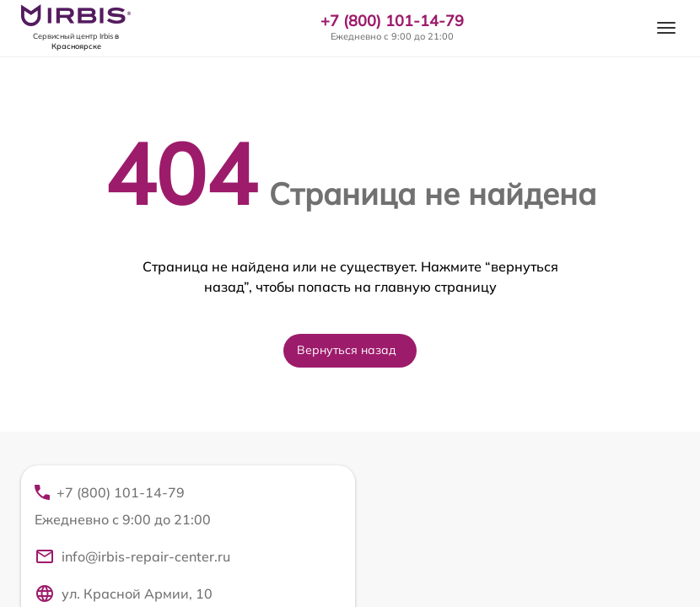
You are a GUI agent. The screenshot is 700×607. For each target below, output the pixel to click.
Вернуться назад (347, 350)
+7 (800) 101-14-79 (392, 21)
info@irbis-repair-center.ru (132, 556)
